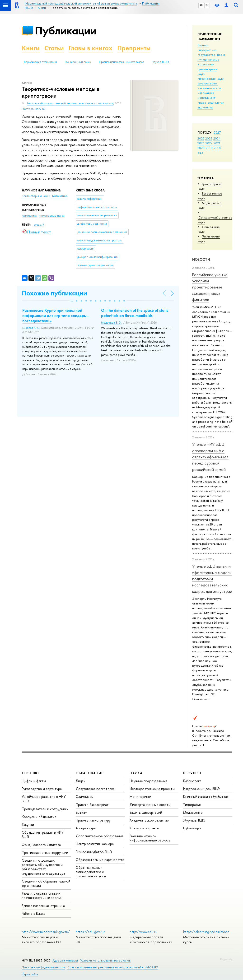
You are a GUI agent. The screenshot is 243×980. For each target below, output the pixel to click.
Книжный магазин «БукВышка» (206, 797)
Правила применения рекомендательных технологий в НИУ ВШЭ (113, 967)
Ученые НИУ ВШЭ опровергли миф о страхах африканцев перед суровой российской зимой (210, 457)
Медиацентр (193, 812)
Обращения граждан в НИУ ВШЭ (43, 834)
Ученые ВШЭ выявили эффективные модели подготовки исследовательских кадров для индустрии (212, 579)
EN (207, 5)
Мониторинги (140, 797)
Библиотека (192, 781)
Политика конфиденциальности (43, 967)
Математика (60, 196)
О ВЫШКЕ (31, 773)
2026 (201, 138)
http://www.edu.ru (143, 932)
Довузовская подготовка (95, 789)
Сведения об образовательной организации (46, 883)
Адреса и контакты (65, 960)
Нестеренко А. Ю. (34, 109)
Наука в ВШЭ (160, 62)
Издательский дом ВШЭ (201, 789)
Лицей (81, 781)
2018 (217, 148)
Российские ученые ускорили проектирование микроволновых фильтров (210, 287)
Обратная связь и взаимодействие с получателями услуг (91, 872)
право (202, 102)
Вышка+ (82, 812)
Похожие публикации (54, 293)
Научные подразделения (148, 781)
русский (39, 225)
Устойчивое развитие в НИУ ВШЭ (44, 799)
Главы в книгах (91, 48)
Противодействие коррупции (45, 852)
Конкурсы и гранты (144, 828)
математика (206, 93)
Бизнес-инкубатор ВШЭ (94, 852)
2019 (209, 148)
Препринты (134, 48)
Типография (192, 805)
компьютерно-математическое (209, 86)
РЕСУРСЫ (192, 773)
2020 (201, 148)
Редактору (226, 959)
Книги (31, 48)
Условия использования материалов (105, 960)
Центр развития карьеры (95, 844)
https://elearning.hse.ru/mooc (206, 932)
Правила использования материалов (121, 62)
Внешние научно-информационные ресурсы (150, 838)
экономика (205, 107)
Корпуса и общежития (39, 817)
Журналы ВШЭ (194, 820)
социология (216, 102)
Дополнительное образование (100, 836)
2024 (217, 138)
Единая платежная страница (43, 906)
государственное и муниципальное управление (211, 59)
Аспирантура (86, 828)
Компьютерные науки (36, 196)
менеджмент (206, 98)
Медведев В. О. (111, 323)
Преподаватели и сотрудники (45, 809)
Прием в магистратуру (93, 820)
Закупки (28, 824)
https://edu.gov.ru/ (90, 932)
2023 (201, 143)
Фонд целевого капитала (41, 845)
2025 (209, 138)
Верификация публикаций (40, 62)
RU (201, 5)
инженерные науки (211, 79)
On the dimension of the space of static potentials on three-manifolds (135, 313)
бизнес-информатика (207, 47)
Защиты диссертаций (146, 812)
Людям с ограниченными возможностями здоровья (42, 895)
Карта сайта (30, 974)
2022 (209, 143)
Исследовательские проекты (152, 789)
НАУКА (136, 773)
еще (200, 153)
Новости (201, 259)
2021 (217, 143)
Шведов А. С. (31, 328)
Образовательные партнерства (100, 860)
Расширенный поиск (78, 62)
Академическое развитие (149, 820)
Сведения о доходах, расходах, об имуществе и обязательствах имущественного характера (43, 867)
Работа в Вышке (34, 913)
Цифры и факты (34, 781)
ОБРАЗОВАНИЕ (89, 773)
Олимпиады (85, 797)
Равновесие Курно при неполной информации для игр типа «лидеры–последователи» (56, 316)
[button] (72, 301)
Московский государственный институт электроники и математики (70, 103)
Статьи (54, 48)
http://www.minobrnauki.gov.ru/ (46, 932)
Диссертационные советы (150, 805)
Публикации (66, 30)
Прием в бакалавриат (92, 805)
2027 (217, 132)
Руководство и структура (42, 789)
